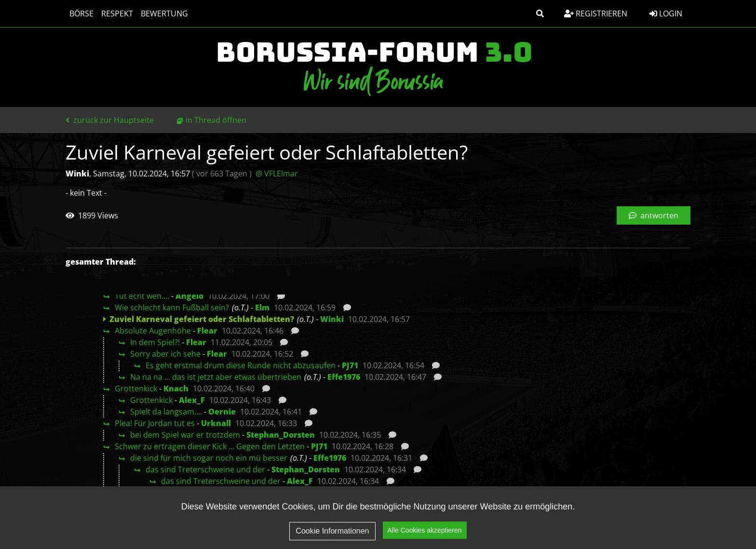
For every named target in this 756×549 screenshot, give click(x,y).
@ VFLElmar (277, 174)
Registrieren (596, 13)
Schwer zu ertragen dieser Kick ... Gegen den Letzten (210, 446)
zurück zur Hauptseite (110, 120)
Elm (262, 308)
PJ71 (350, 365)
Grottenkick (136, 388)
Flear (207, 331)
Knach (176, 388)
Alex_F (192, 400)
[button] (540, 13)
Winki (332, 319)
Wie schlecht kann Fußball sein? (172, 308)
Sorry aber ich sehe (165, 354)
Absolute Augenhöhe (153, 331)
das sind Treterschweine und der (205, 469)
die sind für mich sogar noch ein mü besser (209, 458)
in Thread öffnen (216, 120)
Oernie (222, 412)
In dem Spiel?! (155, 342)
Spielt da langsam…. (166, 412)
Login (666, 13)
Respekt (117, 13)
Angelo (189, 296)
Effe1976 (344, 377)
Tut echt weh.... (142, 296)
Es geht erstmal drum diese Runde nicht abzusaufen (241, 365)
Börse (81, 13)
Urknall (216, 423)
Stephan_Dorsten (281, 435)
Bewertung (164, 13)
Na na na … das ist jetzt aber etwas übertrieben (216, 377)
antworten (654, 215)
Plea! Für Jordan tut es (155, 423)
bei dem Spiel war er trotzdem (185, 435)
